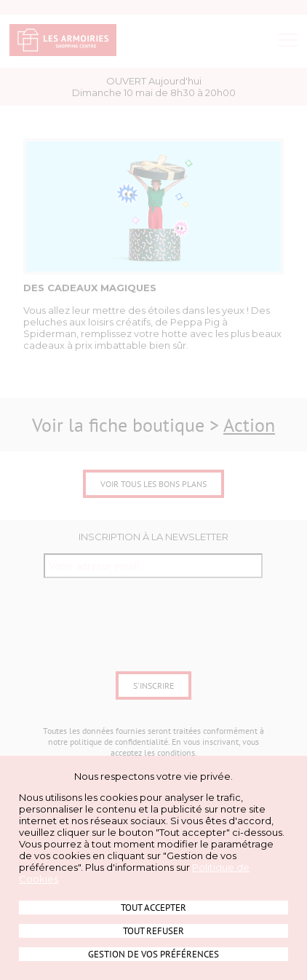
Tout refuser (153, 931)
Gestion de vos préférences (153, 954)
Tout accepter (153, 908)
